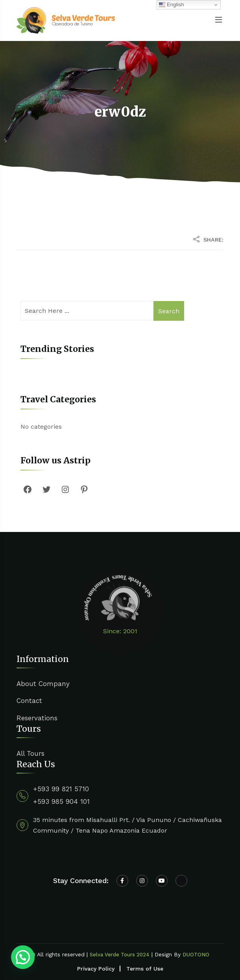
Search (169, 311)
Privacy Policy (96, 969)
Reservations (37, 718)
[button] (23, 957)
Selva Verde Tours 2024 (120, 955)
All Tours (30, 753)
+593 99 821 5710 (61, 789)
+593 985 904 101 (61, 801)
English (171, 5)
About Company (43, 684)
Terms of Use (145, 969)
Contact (29, 701)
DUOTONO (196, 955)
